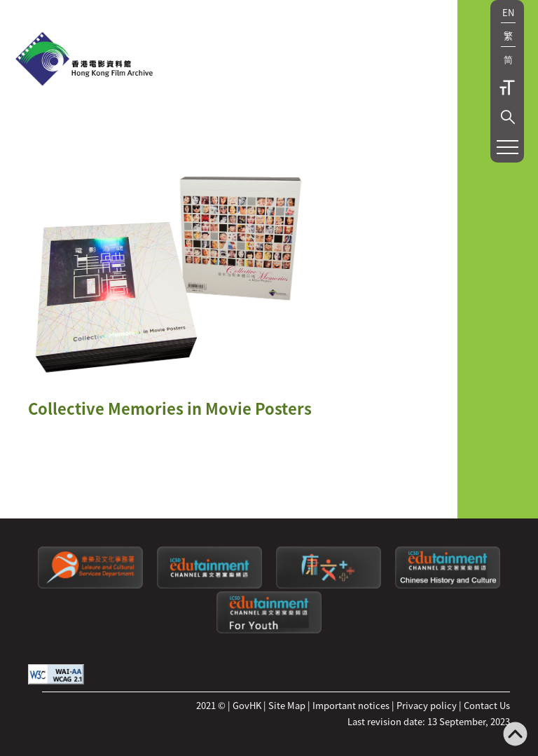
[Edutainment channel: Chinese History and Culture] (448, 585)
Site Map (287, 705)
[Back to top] (515, 735)
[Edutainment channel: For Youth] (269, 630)
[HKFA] (84, 60)
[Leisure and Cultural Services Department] (90, 585)
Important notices (351, 705)
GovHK (247, 705)
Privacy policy (427, 705)
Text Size (507, 88)
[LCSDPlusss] (329, 585)
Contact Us (487, 705)
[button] (508, 117)
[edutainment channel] (209, 585)
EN (508, 12)
